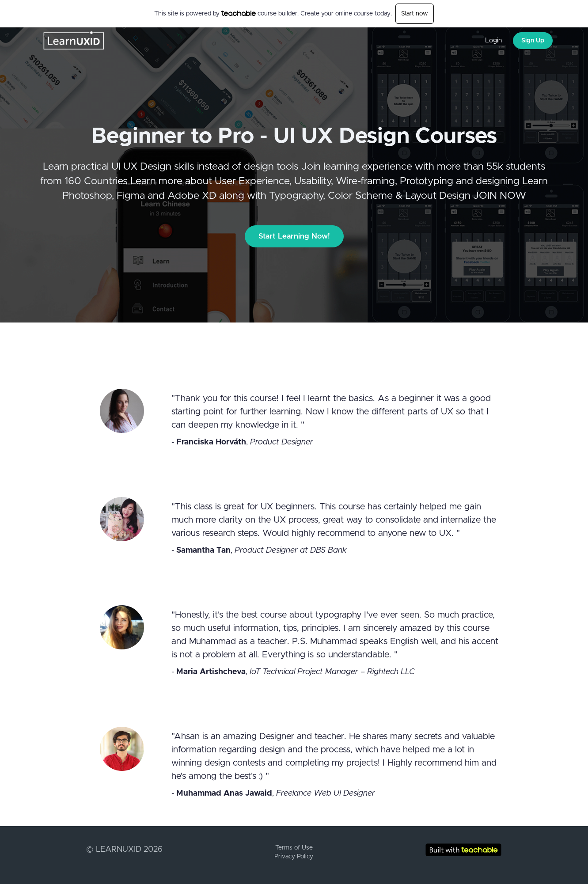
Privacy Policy (294, 857)
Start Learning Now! (294, 236)
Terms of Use (294, 848)
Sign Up (533, 41)
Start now (415, 14)
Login (493, 40)
